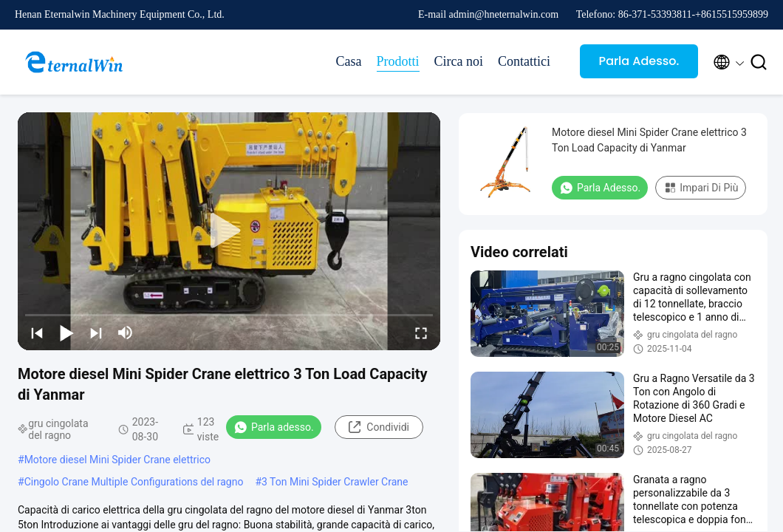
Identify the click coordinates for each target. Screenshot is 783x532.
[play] (229, 231)
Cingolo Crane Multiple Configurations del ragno (134, 482)
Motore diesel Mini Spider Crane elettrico (117, 460)
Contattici (524, 61)
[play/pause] (66, 332)
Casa (349, 61)
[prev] (37, 332)
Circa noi (459, 61)
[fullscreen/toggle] (421, 332)
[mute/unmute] (126, 332)
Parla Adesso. (639, 61)
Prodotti (398, 61)
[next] (96, 332)
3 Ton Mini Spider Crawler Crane (335, 482)
